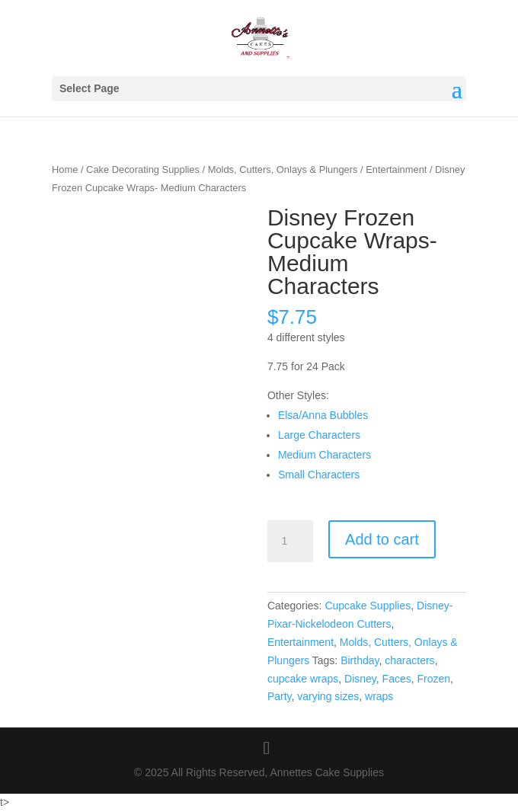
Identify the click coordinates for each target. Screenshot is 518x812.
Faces (397, 679)
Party (280, 696)
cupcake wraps (303, 679)
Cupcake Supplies (368, 606)
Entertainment (396, 169)
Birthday (360, 660)
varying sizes (328, 696)
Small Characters (319, 475)
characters (409, 660)
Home (65, 169)
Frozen (434, 679)
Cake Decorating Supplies (143, 169)
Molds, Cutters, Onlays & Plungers (283, 169)
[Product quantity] (290, 542)
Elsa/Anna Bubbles (323, 415)
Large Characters (319, 435)
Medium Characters (325, 455)
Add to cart (382, 539)
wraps (379, 696)
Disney (360, 679)
